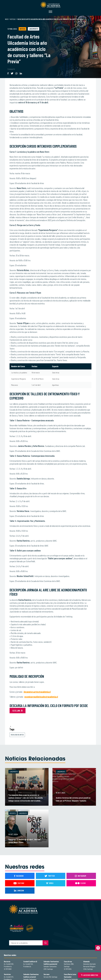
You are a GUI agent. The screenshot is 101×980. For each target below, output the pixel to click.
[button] (98, 948)
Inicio (7, 19)
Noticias (13, 19)
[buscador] (26, 943)
